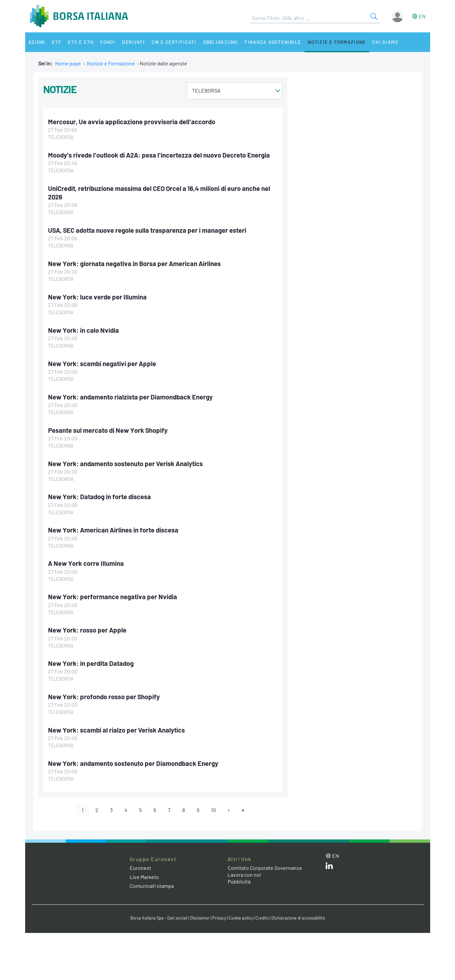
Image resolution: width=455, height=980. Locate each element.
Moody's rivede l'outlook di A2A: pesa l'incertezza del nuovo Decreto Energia (159, 155)
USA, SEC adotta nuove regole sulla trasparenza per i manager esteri (147, 230)
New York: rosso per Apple (87, 630)
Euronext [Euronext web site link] (140, 868)
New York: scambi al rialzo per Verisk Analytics (116, 730)
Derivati (134, 42)
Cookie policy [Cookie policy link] (241, 918)
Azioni (37, 42)
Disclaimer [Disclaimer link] (200, 918)
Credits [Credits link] (262, 918)
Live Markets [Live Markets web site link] (144, 877)
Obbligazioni (221, 42)
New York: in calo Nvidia (83, 330)
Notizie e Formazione (337, 42)
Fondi (108, 42)
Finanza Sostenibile (273, 42)
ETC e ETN (81, 42)
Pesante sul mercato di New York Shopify (108, 430)
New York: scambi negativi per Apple (102, 363)
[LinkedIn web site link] (329, 867)
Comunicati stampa (152, 886)
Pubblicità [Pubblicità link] (239, 881)
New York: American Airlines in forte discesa (113, 530)
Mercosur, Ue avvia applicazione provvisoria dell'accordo (132, 122)
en (422, 16)
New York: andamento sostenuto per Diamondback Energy (133, 763)
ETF (57, 42)
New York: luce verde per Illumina (97, 297)
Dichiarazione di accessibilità (298, 918)
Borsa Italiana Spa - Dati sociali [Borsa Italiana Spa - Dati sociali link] (159, 918)
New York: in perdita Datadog (91, 663)
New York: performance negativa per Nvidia (113, 597)
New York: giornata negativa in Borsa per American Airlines (134, 263)
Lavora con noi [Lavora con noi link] (244, 875)
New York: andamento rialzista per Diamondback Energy (130, 397)
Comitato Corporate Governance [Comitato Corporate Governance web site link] (265, 868)
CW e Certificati (174, 42)
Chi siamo (385, 42)
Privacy (219, 918)
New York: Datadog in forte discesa (99, 497)
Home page (68, 63)
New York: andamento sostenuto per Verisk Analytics (125, 464)
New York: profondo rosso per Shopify (104, 697)
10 (213, 810)
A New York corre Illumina (86, 563)
